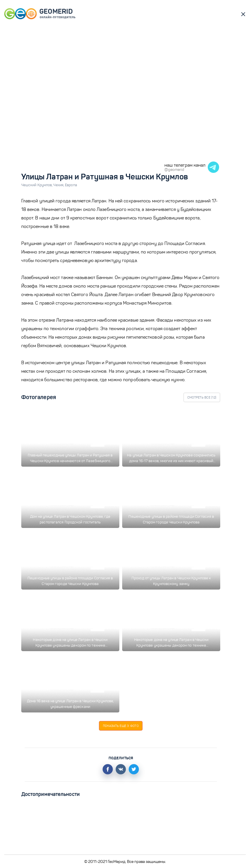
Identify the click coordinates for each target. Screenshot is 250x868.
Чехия (59, 185)
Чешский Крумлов (37, 185)
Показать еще (121, 726)
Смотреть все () (202, 397)
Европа (71, 185)
